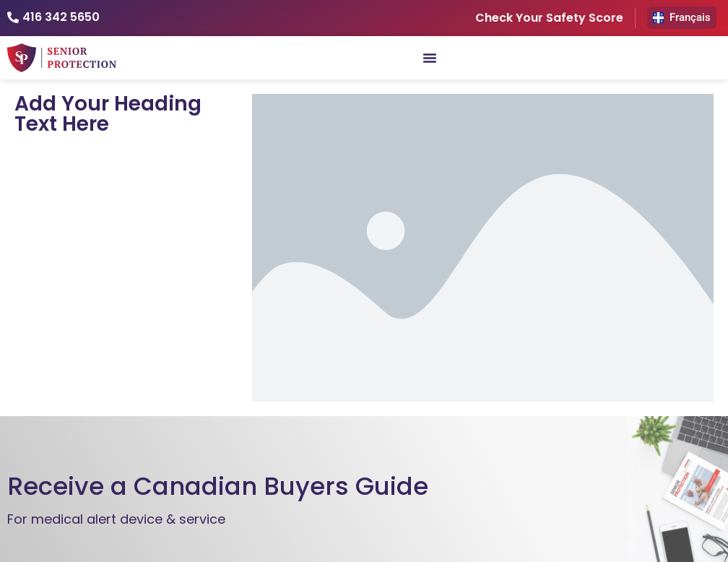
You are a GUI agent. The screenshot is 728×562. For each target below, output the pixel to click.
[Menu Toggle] (430, 58)
